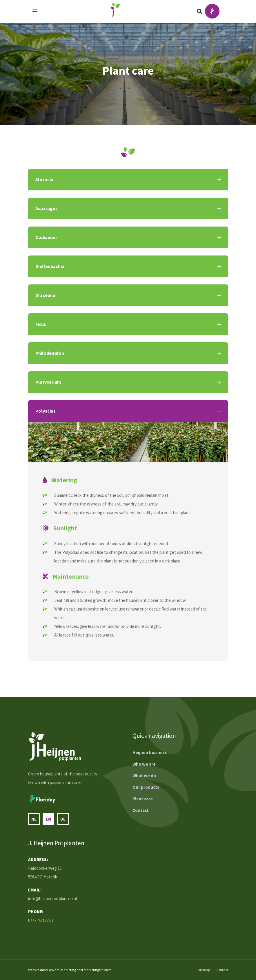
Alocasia (128, 179)
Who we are (144, 764)
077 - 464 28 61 (41, 920)
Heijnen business (150, 752)
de (63, 819)
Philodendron (128, 353)
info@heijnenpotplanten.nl (52, 899)
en (48, 819)
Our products (146, 787)
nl (34, 819)
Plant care (143, 799)
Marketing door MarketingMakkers (86, 970)
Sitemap (204, 970)
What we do (144, 776)
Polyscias (128, 411)
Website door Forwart (43, 970)
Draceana (128, 295)
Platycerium (128, 382)
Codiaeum (128, 237)
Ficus (128, 324)
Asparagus (128, 208)
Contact (141, 810)
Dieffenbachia (128, 266)
